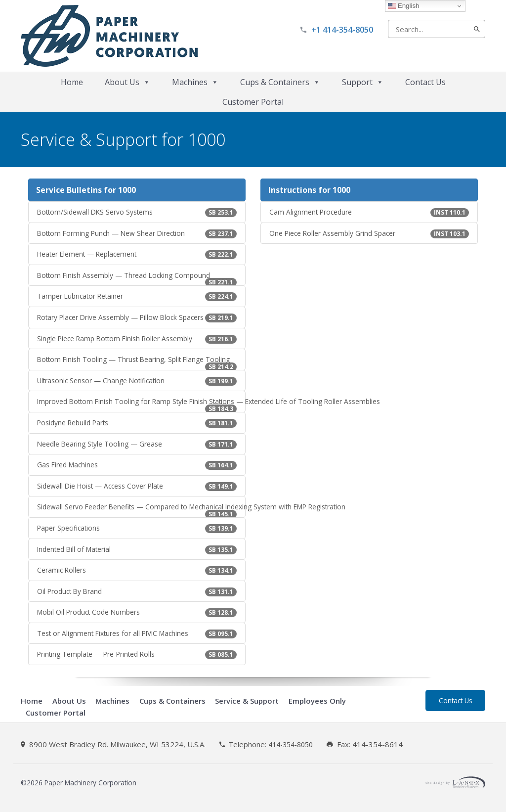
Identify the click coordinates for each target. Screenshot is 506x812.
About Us (127, 82)
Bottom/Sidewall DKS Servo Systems (137, 212)
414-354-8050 (291, 745)
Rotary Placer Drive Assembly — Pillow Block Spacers (137, 317)
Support (363, 82)
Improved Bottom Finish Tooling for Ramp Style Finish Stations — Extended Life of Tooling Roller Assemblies (141, 405)
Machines (195, 82)
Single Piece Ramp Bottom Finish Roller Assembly (137, 339)
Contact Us (425, 82)
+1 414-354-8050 (342, 30)
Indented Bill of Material (137, 549)
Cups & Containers (280, 82)
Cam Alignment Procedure (369, 212)
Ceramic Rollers (137, 570)
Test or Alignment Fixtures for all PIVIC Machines (137, 633)
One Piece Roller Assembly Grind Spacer (369, 233)
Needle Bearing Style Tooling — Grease (137, 444)
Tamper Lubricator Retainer (137, 296)
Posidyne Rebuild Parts (137, 423)
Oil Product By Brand (137, 591)
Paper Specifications (137, 528)
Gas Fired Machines (137, 465)
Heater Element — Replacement (137, 254)
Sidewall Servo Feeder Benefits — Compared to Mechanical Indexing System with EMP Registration (141, 510)
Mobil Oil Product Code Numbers (137, 612)
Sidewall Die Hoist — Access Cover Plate (137, 486)
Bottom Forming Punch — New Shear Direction (137, 233)
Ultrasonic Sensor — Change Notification (137, 381)
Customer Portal (253, 102)
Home (72, 82)
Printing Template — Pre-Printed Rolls (137, 654)
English (403, 6)
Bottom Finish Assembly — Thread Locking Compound (137, 278)
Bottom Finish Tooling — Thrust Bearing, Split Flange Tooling (137, 362)
